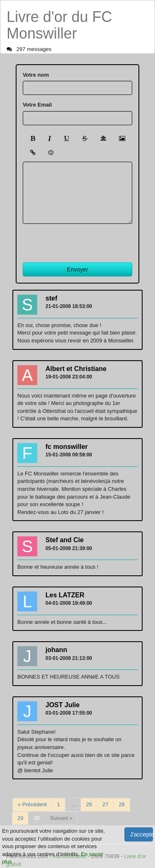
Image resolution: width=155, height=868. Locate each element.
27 (105, 804)
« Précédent (32, 804)
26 (89, 804)
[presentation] (86, 240)
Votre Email (37, 105)
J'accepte (141, 834)
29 (20, 818)
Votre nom (36, 75)
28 (122, 804)
